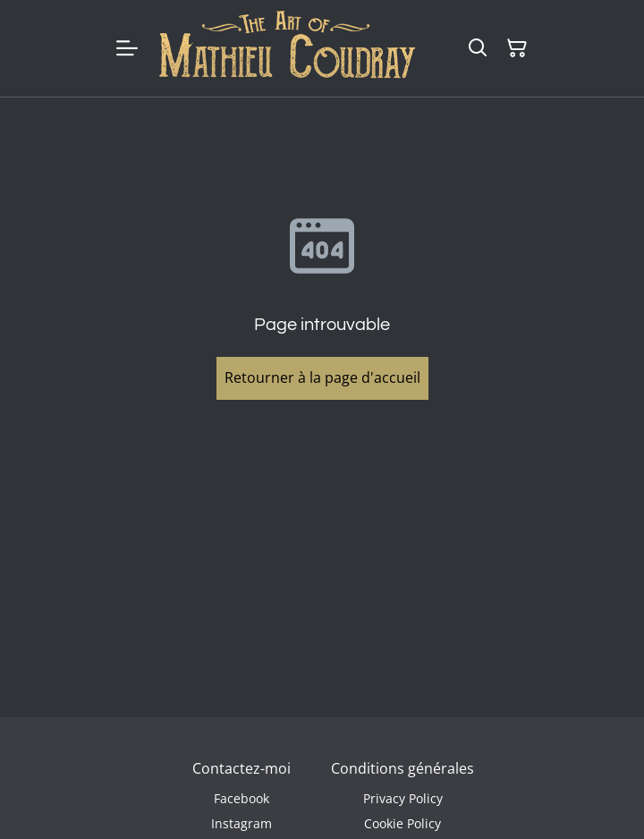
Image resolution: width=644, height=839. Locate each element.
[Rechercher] (478, 48)
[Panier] (517, 48)
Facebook (241, 798)
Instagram (241, 823)
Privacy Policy (403, 798)
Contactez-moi (241, 768)
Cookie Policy (402, 823)
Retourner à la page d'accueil (322, 377)
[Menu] (127, 48)
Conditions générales (402, 768)
